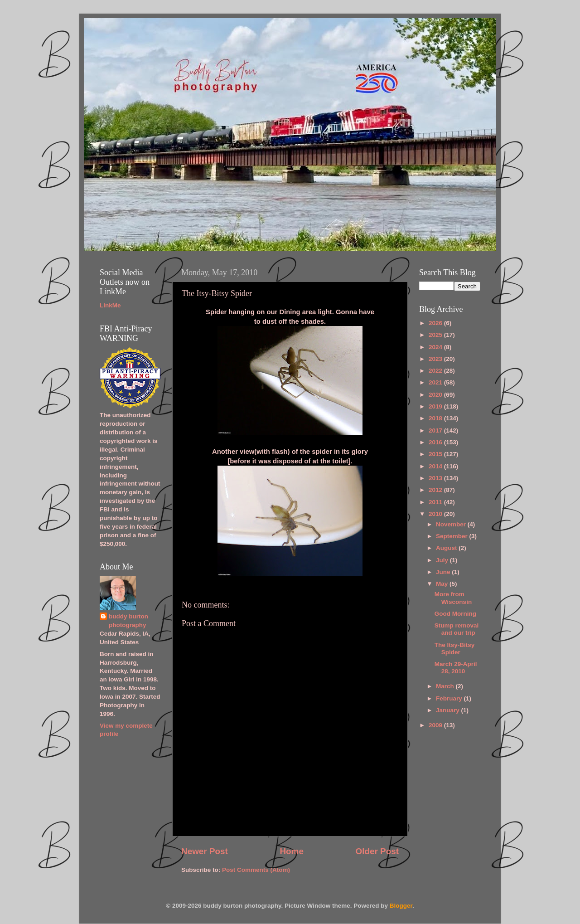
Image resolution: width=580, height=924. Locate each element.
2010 (436, 514)
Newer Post (205, 851)
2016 (436, 442)
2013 (436, 478)
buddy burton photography (128, 621)
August (447, 548)
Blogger (401, 906)
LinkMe (110, 305)
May (443, 584)
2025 (436, 335)
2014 (436, 466)
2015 (436, 454)
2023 (436, 359)
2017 (436, 430)
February (450, 698)
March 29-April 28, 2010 (456, 668)
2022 (436, 371)
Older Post (377, 851)
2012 (436, 490)
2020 (436, 395)
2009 (436, 725)
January (449, 710)
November (452, 524)
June (444, 572)
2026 (436, 323)
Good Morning (455, 614)
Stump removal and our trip (457, 629)
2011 (436, 502)
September (453, 536)
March (446, 686)
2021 (436, 382)
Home (291, 851)
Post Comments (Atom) (256, 870)
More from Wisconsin (453, 598)
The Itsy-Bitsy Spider (455, 649)
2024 (436, 347)
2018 (436, 418)
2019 (436, 406)
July (443, 560)
